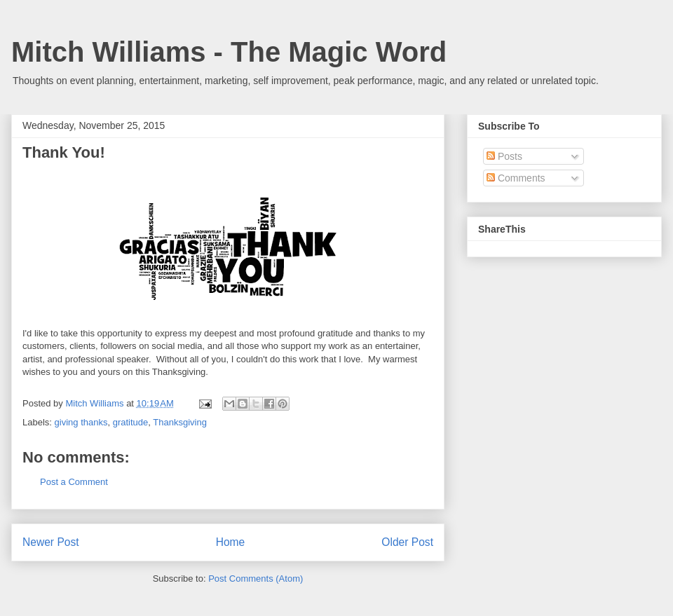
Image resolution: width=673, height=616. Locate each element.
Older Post (407, 542)
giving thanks (81, 422)
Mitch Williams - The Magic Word (229, 52)
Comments (516, 178)
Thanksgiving (180, 422)
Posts (504, 156)
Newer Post (51, 542)
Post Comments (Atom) (256, 579)
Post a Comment (74, 482)
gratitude (131, 422)
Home (231, 542)
